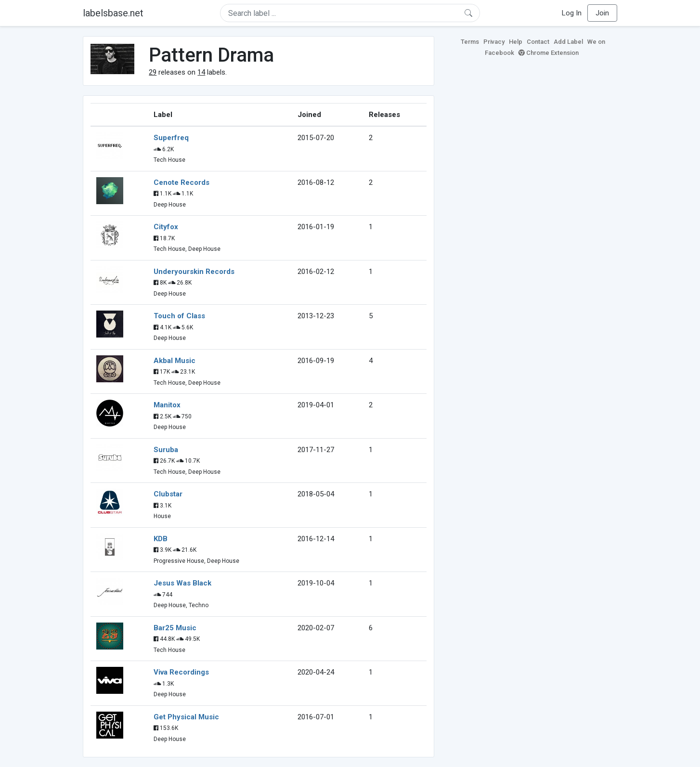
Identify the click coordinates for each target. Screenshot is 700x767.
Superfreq (171, 138)
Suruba (166, 450)
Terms (470, 42)
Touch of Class (179, 316)
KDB (161, 539)
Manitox (167, 405)
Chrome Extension (549, 53)
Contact (538, 42)
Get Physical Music (186, 717)
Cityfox (166, 227)
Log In (572, 13)
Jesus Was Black (182, 583)
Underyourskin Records (194, 272)
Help (516, 42)
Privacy (494, 42)
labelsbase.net (113, 13)
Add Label (568, 42)
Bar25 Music (175, 628)
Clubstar (168, 494)
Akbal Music (175, 361)
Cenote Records (181, 182)
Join (602, 13)
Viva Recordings (181, 672)
